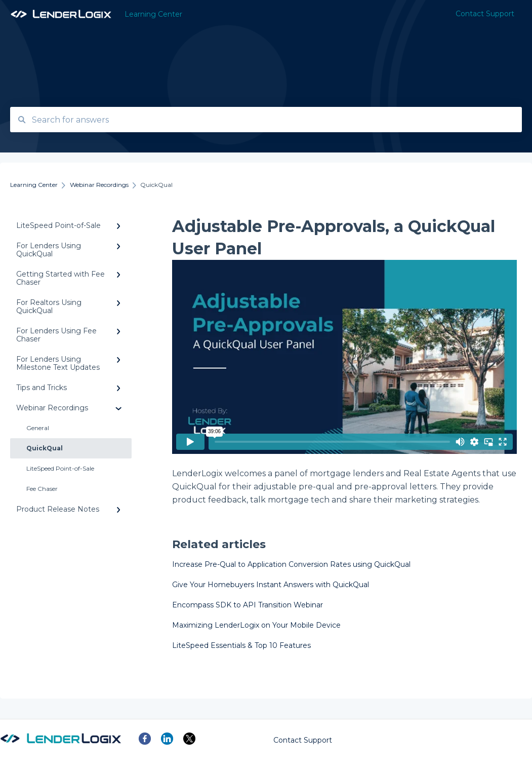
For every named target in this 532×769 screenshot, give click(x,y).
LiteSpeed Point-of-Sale (60, 468)
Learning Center (153, 14)
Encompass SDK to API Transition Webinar (248, 605)
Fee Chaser (42, 489)
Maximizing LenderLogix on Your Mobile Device (256, 625)
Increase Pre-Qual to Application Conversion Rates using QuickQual (291, 564)
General (38, 428)
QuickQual (45, 448)
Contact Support (303, 740)
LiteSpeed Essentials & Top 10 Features (241, 645)
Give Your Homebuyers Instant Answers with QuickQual (271, 585)
